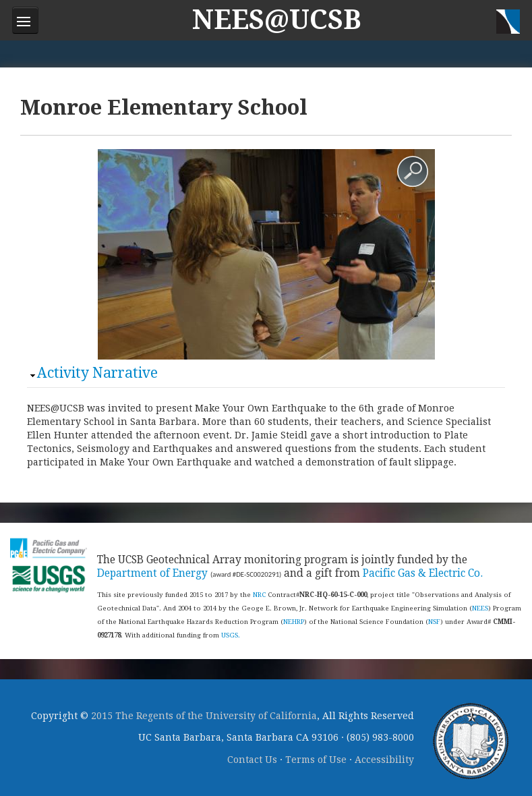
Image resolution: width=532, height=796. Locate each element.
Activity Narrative (97, 373)
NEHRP (294, 622)
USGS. (231, 635)
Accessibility (384, 760)
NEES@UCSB (277, 20)
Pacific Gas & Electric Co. (423, 573)
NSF (434, 622)
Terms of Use (316, 760)
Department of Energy (152, 573)
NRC (259, 595)
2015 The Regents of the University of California (204, 716)
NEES (480, 608)
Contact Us (252, 760)
